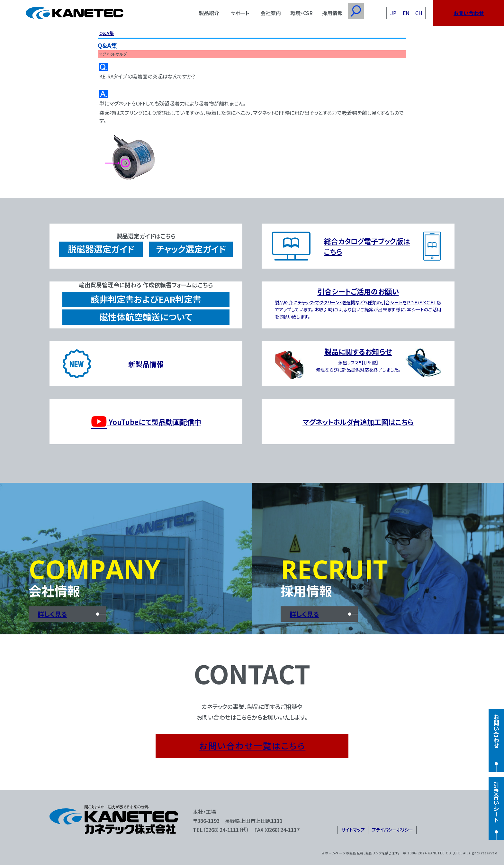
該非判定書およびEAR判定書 (146, 299)
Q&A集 (107, 33)
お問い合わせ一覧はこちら (252, 745)
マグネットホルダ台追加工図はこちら (358, 422)
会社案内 (271, 13)
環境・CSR (301, 13)
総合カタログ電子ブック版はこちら (367, 246)
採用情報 (332, 13)
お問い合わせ (469, 13)
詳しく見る (52, 614)
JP (393, 13)
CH (419, 13)
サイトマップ (353, 830)
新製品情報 (146, 364)
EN (406, 13)
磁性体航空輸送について (146, 317)
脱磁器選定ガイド (101, 249)
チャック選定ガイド (191, 249)
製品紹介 (209, 13)
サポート (240, 13)
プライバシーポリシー (392, 830)
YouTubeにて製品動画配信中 (146, 422)
